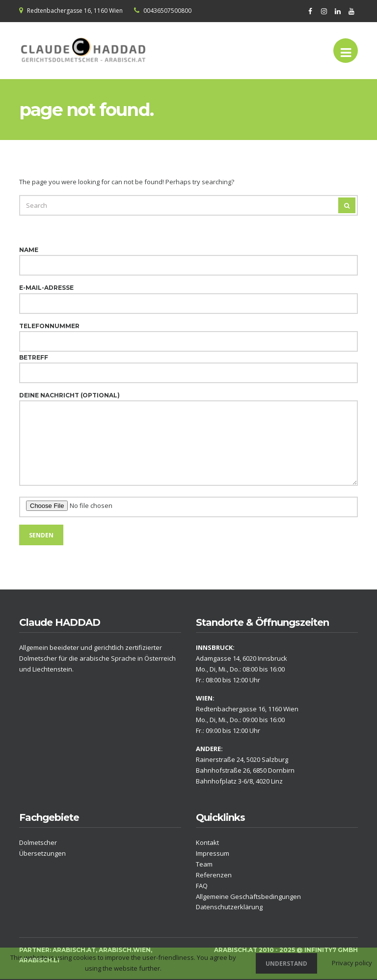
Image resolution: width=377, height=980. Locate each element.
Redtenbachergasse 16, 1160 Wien (75, 11)
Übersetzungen (42, 853)
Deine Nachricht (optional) (188, 439)
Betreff (188, 365)
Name (188, 258)
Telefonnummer (188, 334)
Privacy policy (352, 963)
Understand (286, 964)
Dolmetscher (38, 842)
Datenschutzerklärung (229, 907)
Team (204, 864)
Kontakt (207, 842)
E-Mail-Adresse (188, 295)
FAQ (202, 886)
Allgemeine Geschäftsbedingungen (248, 896)
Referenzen (214, 875)
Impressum (213, 853)
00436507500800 (167, 11)
